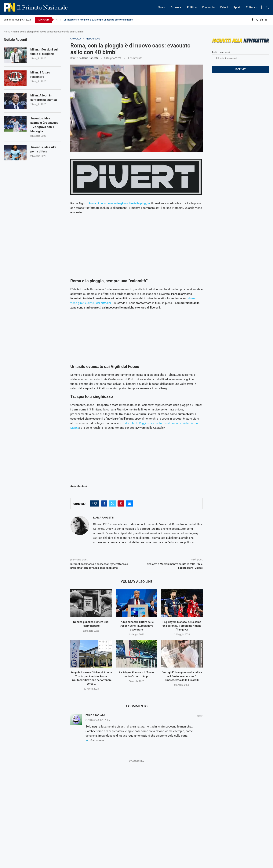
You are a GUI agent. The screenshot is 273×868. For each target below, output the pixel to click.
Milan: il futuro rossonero (40, 75)
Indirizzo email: (241, 56)
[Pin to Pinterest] (121, 503)
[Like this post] (96, 503)
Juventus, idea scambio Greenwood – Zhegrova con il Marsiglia (44, 125)
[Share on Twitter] (112, 503)
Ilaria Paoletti (90, 58)
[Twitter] (257, 20)
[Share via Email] (129, 503)
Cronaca (176, 7)
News (161, 7)
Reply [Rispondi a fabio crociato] (200, 716)
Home (7, 32)
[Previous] (57, 20)
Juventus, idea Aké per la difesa (43, 149)
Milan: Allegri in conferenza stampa (44, 97)
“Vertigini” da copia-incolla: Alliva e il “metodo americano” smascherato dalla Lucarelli (182, 676)
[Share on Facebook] (104, 503)
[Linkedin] (266, 20)
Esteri (224, 7)
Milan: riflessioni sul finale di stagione (44, 52)
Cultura (251, 7)
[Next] (61, 20)
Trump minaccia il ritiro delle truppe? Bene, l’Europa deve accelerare (136, 626)
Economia (208, 7)
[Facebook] (252, 20)
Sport (237, 7)
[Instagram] (261, 20)
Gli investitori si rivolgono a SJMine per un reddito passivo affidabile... (99, 20)
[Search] (267, 7)
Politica (192, 7)
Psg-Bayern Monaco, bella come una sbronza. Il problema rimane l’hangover (182, 626)
